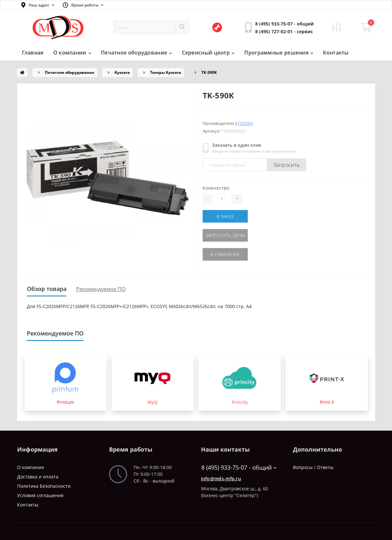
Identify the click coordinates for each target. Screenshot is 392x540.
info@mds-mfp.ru (221, 479)
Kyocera (122, 72)
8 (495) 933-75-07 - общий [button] (239, 468)
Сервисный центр (208, 53)
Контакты (336, 53)
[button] (38, 5)
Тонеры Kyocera (166, 72)
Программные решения (279, 53)
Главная (33, 53)
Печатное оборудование (137, 53)
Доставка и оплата (38, 477)
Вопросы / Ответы (313, 467)
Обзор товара (47, 289)
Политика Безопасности (44, 486)
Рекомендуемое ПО (101, 289)
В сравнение (225, 254)
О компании (72, 53)
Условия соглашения (40, 495)
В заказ (225, 216)
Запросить (287, 165)
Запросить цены (225, 235)
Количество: (216, 188)
